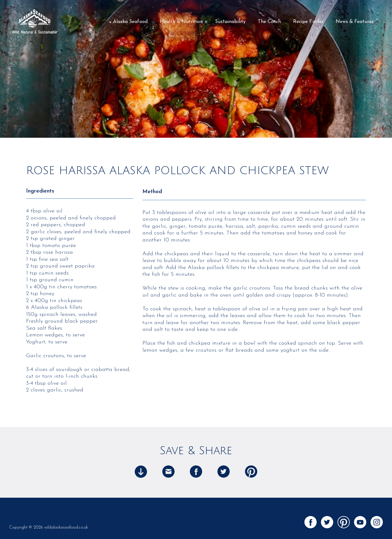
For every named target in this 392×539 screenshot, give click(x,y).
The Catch (269, 22)
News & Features (355, 22)
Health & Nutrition (181, 22)
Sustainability (230, 22)
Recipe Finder (308, 22)
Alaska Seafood (130, 22)
